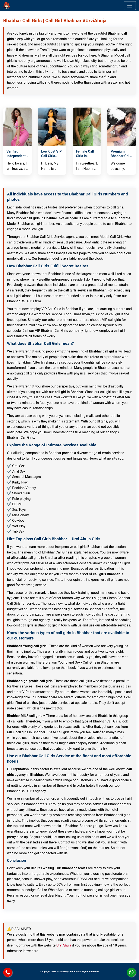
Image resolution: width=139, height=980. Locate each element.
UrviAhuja (64, 945)
